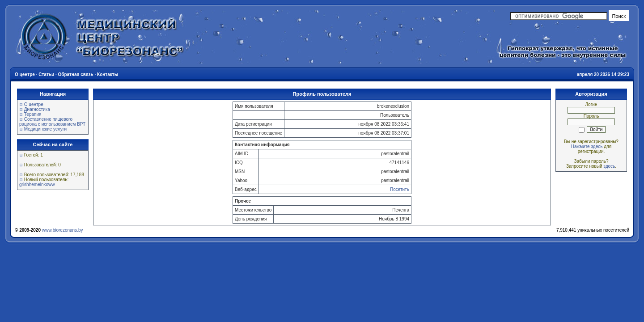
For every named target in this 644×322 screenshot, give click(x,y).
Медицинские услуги (45, 129)
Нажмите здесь (587, 146)
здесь (609, 166)
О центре (34, 104)
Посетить (400, 189)
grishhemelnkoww (37, 184)
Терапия (33, 114)
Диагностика (37, 109)
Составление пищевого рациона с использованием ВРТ (52, 122)
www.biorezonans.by (63, 230)
